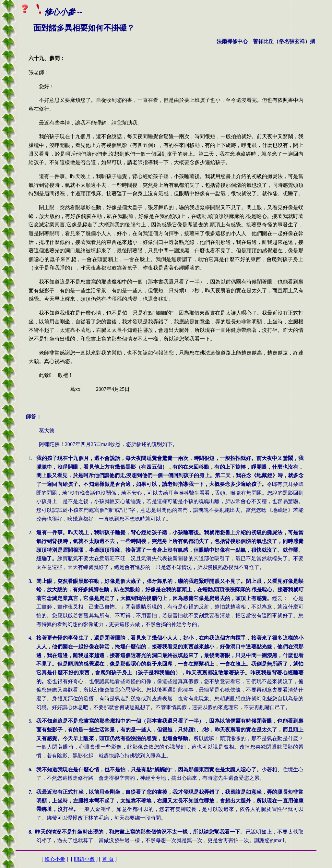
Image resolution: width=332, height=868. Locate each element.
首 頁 (108, 859)
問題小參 (84, 859)
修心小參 (55, 859)
